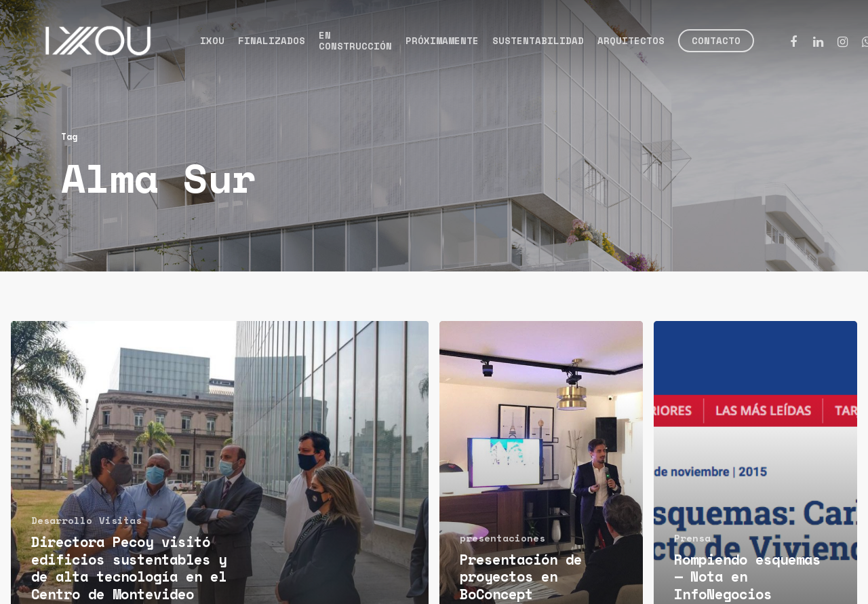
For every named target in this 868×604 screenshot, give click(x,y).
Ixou (212, 41)
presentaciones (502, 538)
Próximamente (442, 41)
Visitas (120, 520)
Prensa (692, 538)
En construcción (355, 41)
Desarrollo (62, 520)
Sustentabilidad (538, 41)
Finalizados (272, 41)
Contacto (716, 41)
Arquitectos (631, 41)
